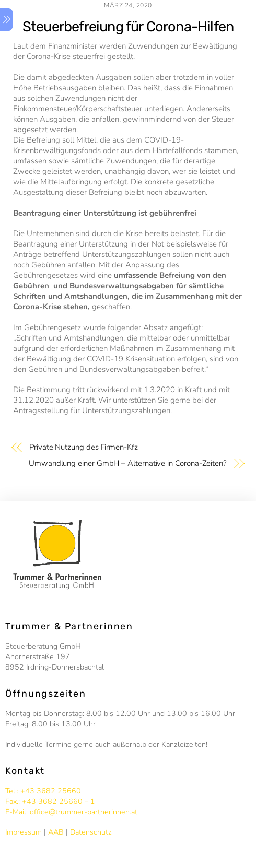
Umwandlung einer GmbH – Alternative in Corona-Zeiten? (128, 463)
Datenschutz (91, 832)
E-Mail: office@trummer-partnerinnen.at (71, 812)
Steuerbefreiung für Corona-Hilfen (128, 27)
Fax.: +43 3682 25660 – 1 (50, 801)
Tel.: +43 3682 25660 (43, 791)
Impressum (24, 832)
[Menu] (7, 20)
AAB (56, 832)
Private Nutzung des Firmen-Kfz (84, 447)
